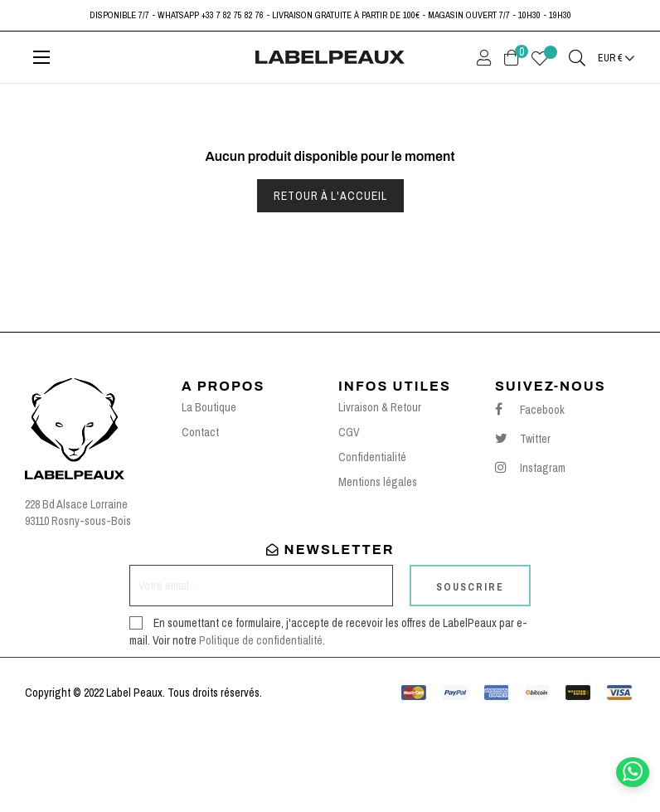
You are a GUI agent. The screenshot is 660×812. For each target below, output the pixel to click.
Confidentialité (372, 541)
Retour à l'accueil (330, 280)
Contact (200, 516)
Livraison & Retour (380, 491)
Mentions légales (378, 566)
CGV (349, 516)
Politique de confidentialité (261, 724)
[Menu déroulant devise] (616, 57)
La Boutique (209, 491)
